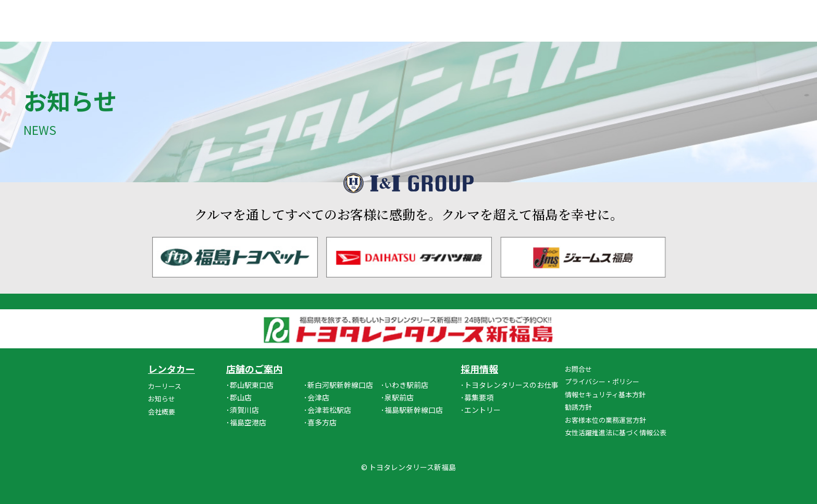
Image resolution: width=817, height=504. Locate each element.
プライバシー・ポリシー (602, 381)
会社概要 (162, 412)
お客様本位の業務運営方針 (605, 420)
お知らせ (162, 399)
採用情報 (479, 369)
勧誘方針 (578, 407)
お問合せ (578, 369)
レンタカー (171, 369)
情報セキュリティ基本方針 (605, 394)
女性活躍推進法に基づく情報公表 (616, 432)
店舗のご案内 (254, 369)
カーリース (165, 386)
